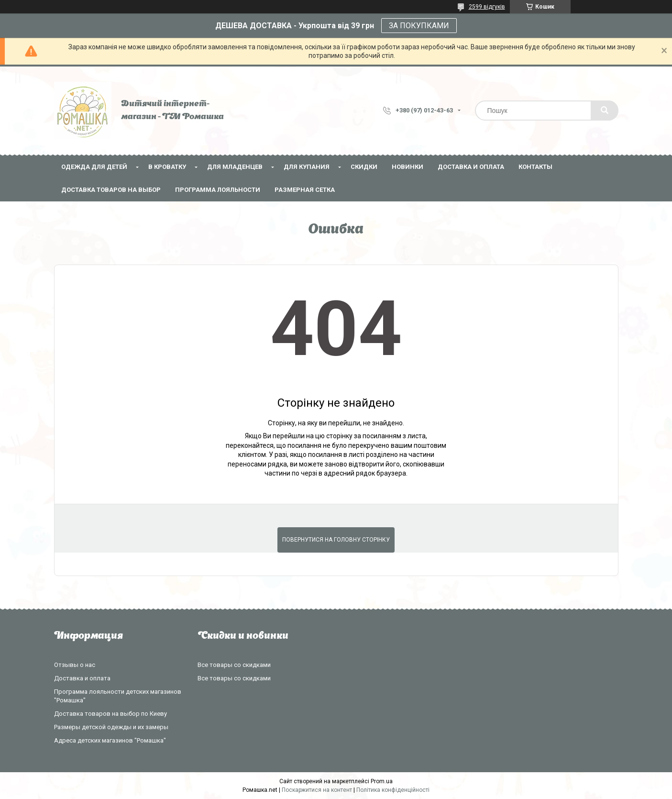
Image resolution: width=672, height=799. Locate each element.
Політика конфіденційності (393, 790)
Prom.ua (382, 781)
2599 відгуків (487, 7)
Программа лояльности (218, 190)
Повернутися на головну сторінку (336, 540)
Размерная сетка (305, 190)
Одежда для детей (94, 167)
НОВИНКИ (408, 167)
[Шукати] (605, 111)
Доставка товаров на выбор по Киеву (110, 714)
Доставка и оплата (471, 167)
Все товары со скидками (234, 665)
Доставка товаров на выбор (111, 190)
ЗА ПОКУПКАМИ (419, 26)
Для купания (307, 167)
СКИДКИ (364, 167)
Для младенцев (235, 167)
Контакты (535, 167)
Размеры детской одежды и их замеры (111, 727)
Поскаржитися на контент (317, 790)
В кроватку (167, 167)
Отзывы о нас (75, 665)
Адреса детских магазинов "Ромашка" (110, 740)
